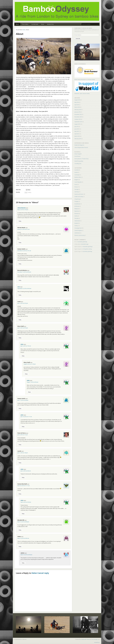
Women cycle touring (79, 235)
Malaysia (77, 209)
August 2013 (77, 124)
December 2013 (78, 114)
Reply (20, 221)
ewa (19, 287)
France (76, 187)
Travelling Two (78, 164)
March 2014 (77, 107)
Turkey (76, 226)
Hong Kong (77, 199)
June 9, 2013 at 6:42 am (26, 471)
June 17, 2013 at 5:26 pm (23, 400)
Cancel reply (43, 573)
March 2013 (77, 136)
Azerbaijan (77, 175)
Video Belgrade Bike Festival (81, 147)
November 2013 (78, 117)
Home (24, 30)
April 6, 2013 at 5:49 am (26, 502)
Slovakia (77, 218)
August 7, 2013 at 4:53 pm (33, 382)
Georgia (76, 189)
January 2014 (78, 112)
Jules (22, 344)
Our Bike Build (35, 24)
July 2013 (77, 127)
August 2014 (77, 100)
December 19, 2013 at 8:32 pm (24, 272)
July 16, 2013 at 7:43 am (26, 346)
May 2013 (77, 131)
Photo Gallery (25, 24)
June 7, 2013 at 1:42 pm (23, 453)
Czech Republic (78, 182)
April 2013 (77, 134)
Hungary (77, 201)
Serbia (76, 216)
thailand (76, 223)
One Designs (94, 639)
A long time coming (87, 249)
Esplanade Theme (86, 639)
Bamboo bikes (78, 177)
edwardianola (21, 208)
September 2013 (78, 122)
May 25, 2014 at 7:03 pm (23, 210)
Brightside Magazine (79, 145)
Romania (77, 213)
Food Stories (77, 156)
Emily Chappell (78, 154)
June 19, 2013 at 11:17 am (26, 417)
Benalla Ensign (85, 244)
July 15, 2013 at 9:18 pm (23, 328)
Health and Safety (79, 197)
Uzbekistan (77, 233)
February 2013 (78, 139)
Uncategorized (78, 228)
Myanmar (77, 211)
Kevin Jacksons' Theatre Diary (82, 159)
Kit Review (77, 206)
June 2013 (77, 129)
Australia (77, 170)
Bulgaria (76, 180)
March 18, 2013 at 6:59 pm (26, 555)
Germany (77, 192)
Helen (34, 573)
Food (76, 184)
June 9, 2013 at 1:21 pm (23, 435)
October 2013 (78, 119)
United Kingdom (78, 230)
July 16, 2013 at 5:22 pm (23, 303)
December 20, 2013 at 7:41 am (24, 251)
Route (43, 24)
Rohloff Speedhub (79, 161)
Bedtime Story (50, 24)
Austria (76, 172)
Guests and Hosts (79, 194)
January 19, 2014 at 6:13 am (24, 229)
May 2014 (77, 102)
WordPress (97, 642)
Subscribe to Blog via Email (83, 28)
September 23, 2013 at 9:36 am (24, 288)
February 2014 (78, 110)
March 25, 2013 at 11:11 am (24, 486)
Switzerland (77, 221)
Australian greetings (82, 242)
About (17, 24)
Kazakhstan (77, 204)
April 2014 (77, 105)
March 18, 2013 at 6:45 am (23, 538)
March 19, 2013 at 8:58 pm (23, 522)
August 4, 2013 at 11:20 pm (30, 364)
